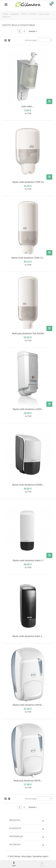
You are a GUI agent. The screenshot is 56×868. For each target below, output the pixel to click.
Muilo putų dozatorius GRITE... (28, 781)
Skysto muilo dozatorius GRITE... (28, 705)
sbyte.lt (45, 856)
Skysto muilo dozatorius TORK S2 (28, 182)
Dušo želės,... (28, 106)
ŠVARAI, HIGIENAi (29, 14)
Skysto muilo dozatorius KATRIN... (28, 485)
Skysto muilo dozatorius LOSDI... (28, 409)
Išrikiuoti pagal (31, 40)
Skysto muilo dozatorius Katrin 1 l (28, 560)
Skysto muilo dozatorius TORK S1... (28, 258)
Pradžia (5, 14)
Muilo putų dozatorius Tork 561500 (28, 333)
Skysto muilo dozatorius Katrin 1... (28, 636)
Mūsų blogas (26, 856)
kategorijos (15, 14)
